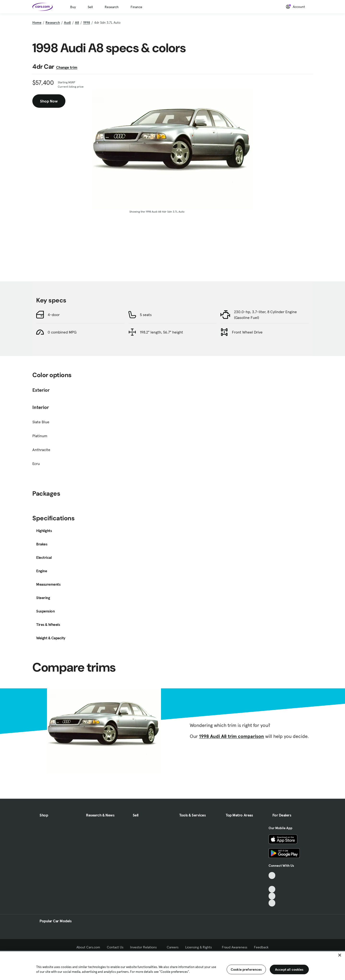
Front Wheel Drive (247, 332)
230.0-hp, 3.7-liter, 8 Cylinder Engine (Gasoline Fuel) (265, 315)
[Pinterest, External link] (272, 903)
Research (112, 7)
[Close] (340, 955)
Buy (73, 7)
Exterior (41, 390)
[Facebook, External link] (272, 882)
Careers (173, 947)
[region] (172, 965)
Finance (136, 7)
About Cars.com (88, 947)
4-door (54, 315)
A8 (77, 23)
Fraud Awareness (235, 947)
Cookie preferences (246, 969)
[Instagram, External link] (272, 896)
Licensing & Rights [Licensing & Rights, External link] (200, 947)
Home (37, 23)
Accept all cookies (289, 969)
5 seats (146, 315)
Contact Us (115, 947)
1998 (87, 23)
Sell (90, 7)
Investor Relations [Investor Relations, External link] (145, 947)
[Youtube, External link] (272, 889)
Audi (67, 23)
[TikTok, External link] (272, 875)
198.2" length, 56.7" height (161, 332)
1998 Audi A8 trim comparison (232, 736)
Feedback (261, 947)
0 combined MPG (62, 332)
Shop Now (49, 101)
